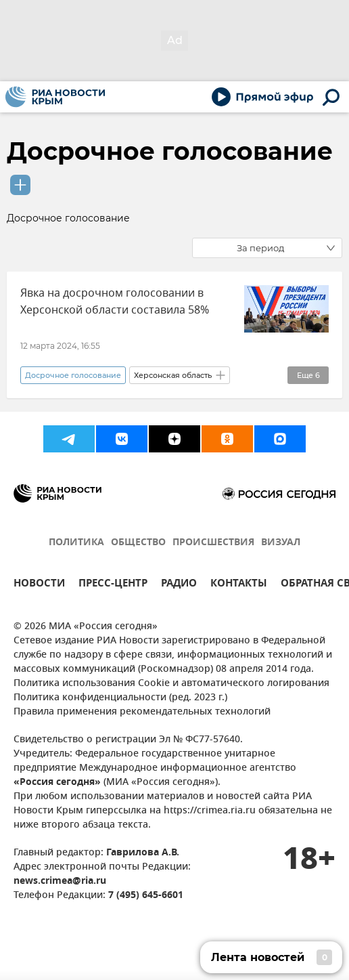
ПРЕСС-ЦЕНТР (113, 585)
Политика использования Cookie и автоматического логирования (171, 684)
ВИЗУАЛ (281, 543)
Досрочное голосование (170, 151)
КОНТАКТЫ (239, 585)
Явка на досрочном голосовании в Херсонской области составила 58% (115, 302)
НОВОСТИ (39, 585)
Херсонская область (173, 375)
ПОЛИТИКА (76, 543)
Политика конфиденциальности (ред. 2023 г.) (120, 698)
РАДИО (179, 585)
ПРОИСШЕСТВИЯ (213, 543)
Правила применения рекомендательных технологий (142, 712)
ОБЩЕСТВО (138, 543)
